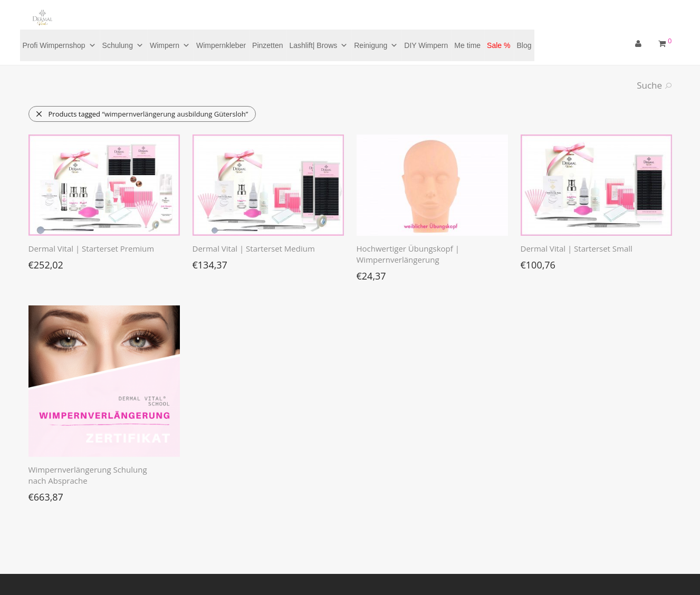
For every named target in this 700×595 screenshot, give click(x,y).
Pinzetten (267, 45)
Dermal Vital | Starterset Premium (92, 248)
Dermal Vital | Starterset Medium (254, 248)
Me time (467, 45)
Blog (524, 45)
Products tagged (142, 114)
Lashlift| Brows (318, 45)
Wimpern (170, 45)
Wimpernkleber (221, 45)
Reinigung (376, 45)
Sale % (498, 45)
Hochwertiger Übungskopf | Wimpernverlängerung (408, 254)
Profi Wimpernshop (59, 45)
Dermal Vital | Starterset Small (577, 248)
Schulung (123, 45)
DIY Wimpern (426, 45)
